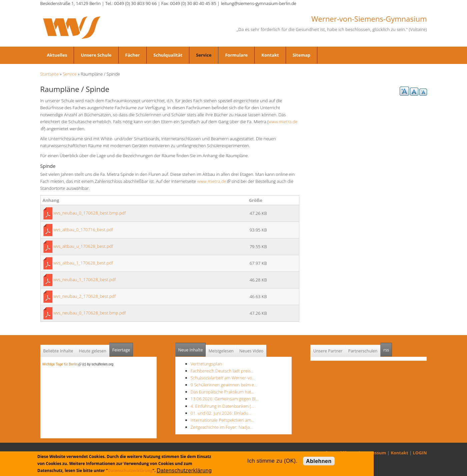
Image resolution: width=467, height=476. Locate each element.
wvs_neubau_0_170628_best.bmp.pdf (89, 213)
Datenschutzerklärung (130, 471)
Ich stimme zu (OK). (272, 461)
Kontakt (270, 55)
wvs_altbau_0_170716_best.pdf (83, 230)
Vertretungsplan (206, 364)
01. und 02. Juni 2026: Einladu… (221, 413)
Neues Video (251, 351)
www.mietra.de (214, 181)
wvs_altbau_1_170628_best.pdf (83, 263)
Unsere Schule (96, 55)
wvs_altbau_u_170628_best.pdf (83, 246)
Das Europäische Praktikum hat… (222, 392)
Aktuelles (57, 55)
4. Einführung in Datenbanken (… (222, 406)
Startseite (49, 74)
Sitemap (301, 55)
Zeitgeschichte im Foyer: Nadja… (222, 427)
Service (204, 55)
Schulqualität (168, 55)
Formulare (236, 55)
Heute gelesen (93, 351)
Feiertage (121, 350)
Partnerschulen (363, 351)
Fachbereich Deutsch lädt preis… (222, 371)
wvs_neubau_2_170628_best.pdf (84, 296)
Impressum (374, 453)
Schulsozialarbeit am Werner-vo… (223, 378)
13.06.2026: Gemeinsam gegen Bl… (225, 399)
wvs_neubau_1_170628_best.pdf (84, 279)
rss (388, 348)
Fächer (133, 55)
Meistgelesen (221, 351)
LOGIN (420, 453)
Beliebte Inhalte (58, 351)
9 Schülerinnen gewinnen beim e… (224, 385)
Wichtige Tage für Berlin (62, 364)
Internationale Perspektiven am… (222, 420)
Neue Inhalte (191, 350)
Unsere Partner (328, 351)
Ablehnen (319, 461)
